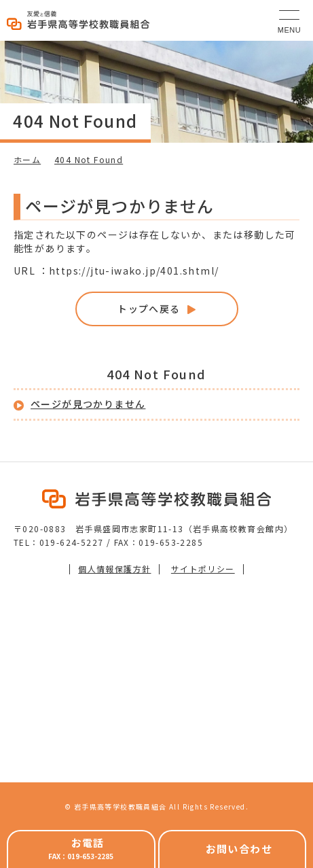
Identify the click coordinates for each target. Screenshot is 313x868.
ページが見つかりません (88, 404)
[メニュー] (289, 20)
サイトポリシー (203, 569)
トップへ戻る (149, 309)
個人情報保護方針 (114, 569)
